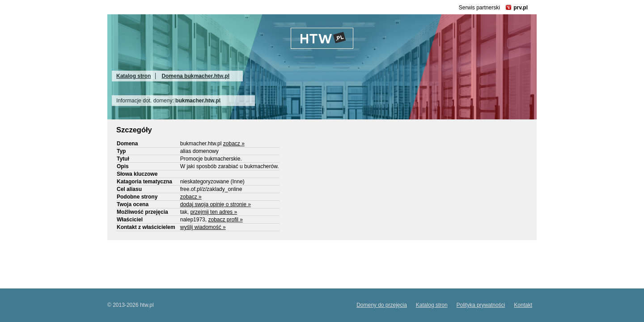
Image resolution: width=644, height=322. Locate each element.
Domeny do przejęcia (382, 305)
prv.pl (521, 8)
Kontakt (523, 305)
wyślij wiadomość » (203, 227)
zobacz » (234, 144)
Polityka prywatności (481, 305)
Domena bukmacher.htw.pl (195, 76)
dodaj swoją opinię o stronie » (216, 204)
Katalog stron (133, 76)
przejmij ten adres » (214, 212)
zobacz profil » (225, 220)
